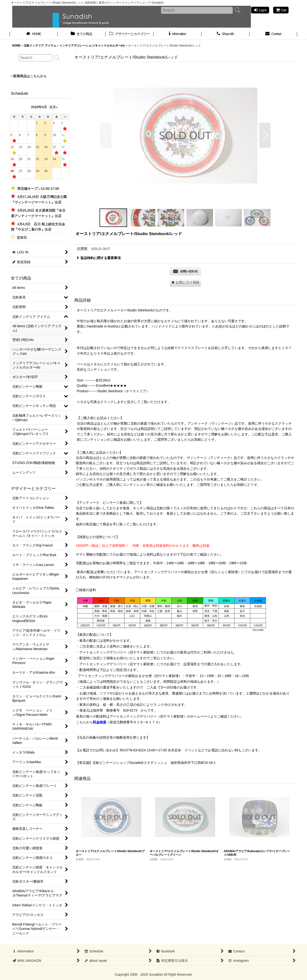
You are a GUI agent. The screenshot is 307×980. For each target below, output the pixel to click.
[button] (106, 135)
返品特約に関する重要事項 (99, 258)
